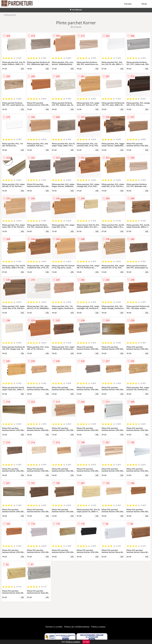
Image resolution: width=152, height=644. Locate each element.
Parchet (128, 4)
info (22, 68)
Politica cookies (98, 627)
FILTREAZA (76, 10)
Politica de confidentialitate (77, 627)
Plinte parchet (10, 15)
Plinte (144, 4)
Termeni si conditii (54, 627)
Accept (86, 642)
